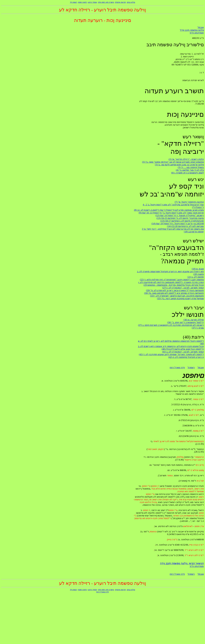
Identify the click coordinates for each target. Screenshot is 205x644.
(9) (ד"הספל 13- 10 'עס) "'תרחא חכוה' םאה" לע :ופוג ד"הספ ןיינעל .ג (171, 213)
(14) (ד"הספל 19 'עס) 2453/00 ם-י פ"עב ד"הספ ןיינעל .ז (178, 224)
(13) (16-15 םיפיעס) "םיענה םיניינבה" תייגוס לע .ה (180, 218)
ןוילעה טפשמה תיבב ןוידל (192, 30)
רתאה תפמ (83, 2)
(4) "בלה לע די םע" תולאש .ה (190, 170)
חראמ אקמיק (120, 2)
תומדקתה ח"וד (197, 33)
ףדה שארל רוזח (177, 368)
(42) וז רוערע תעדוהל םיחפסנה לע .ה (186, 357)
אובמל (201, 27)
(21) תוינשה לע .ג (196, 277)
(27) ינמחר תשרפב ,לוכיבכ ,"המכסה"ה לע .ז (183, 288)
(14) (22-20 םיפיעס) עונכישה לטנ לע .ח (185, 226)
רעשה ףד (74, 2)
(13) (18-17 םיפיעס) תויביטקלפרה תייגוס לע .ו (182, 221)
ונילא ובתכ (131, 2)
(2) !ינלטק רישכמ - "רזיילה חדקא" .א (186, 159)
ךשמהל (191, 368)
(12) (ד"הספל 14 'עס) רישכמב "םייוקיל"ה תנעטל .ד (180, 215)
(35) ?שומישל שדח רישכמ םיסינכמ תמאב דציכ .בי (180, 299)
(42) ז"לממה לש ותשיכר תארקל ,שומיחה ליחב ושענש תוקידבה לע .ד (171, 354)
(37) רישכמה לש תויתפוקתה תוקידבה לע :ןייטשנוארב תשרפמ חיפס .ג (171, 325)
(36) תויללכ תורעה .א (194, 320)
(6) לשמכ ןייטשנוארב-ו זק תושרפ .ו (188, 173)
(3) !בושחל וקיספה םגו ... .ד (191, 167)
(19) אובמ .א (198, 269)
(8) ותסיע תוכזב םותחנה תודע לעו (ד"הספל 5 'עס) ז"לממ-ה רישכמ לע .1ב (169, 210)
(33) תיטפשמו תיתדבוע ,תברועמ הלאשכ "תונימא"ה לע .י (177, 296)
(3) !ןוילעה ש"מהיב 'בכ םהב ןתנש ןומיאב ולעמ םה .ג (179, 165)
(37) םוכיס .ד (198, 328)
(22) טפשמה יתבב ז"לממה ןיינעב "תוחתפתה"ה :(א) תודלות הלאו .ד (172, 280)
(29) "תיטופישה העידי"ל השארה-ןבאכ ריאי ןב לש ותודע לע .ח (175, 290)
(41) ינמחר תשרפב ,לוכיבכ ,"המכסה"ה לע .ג (183, 352)
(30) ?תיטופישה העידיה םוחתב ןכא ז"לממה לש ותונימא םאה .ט (174, 293)
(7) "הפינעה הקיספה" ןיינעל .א (189, 202)
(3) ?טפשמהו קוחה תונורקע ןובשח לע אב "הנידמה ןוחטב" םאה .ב (173, 162)
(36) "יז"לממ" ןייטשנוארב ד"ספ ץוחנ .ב (186, 322)
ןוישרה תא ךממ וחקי (106, 2)
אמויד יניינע (92, 2)
